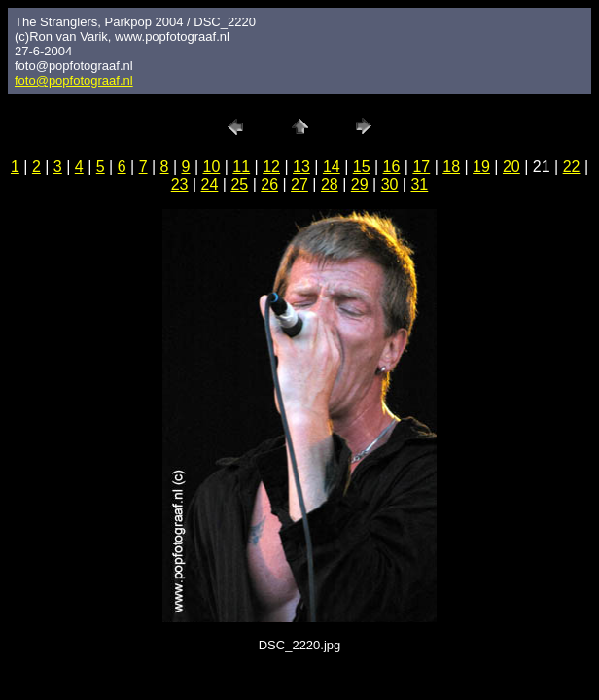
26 (269, 184)
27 (299, 184)
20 (511, 167)
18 (451, 167)
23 (180, 184)
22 (572, 167)
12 (271, 167)
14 (332, 167)
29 (360, 184)
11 (241, 167)
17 (421, 167)
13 (301, 167)
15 (362, 167)
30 (390, 184)
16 (392, 167)
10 (212, 167)
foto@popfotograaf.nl (74, 80)
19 (481, 167)
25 (239, 184)
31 (419, 184)
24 (210, 184)
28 (330, 184)
